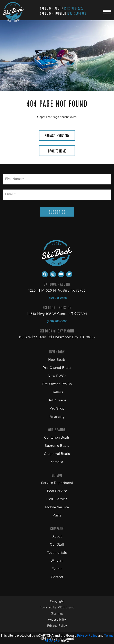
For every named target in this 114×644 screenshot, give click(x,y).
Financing (57, 417)
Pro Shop (57, 409)
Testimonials (57, 553)
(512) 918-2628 (74, 8)
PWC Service (57, 500)
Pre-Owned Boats (57, 368)
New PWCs (57, 376)
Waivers (57, 561)
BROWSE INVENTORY (57, 135)
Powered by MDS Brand (57, 608)
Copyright (57, 602)
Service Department (57, 483)
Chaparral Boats (57, 454)
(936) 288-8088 (77, 13)
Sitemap (57, 614)
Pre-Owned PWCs (57, 384)
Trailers (57, 393)
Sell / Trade (57, 401)
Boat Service (57, 491)
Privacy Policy (57, 626)
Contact (57, 577)
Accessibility (57, 620)
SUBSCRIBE (57, 212)
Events (57, 569)
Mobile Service (57, 508)
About (57, 537)
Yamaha (57, 462)
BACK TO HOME (57, 151)
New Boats (57, 360)
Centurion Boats (57, 438)
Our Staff (57, 545)
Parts (57, 516)
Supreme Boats (57, 446)
